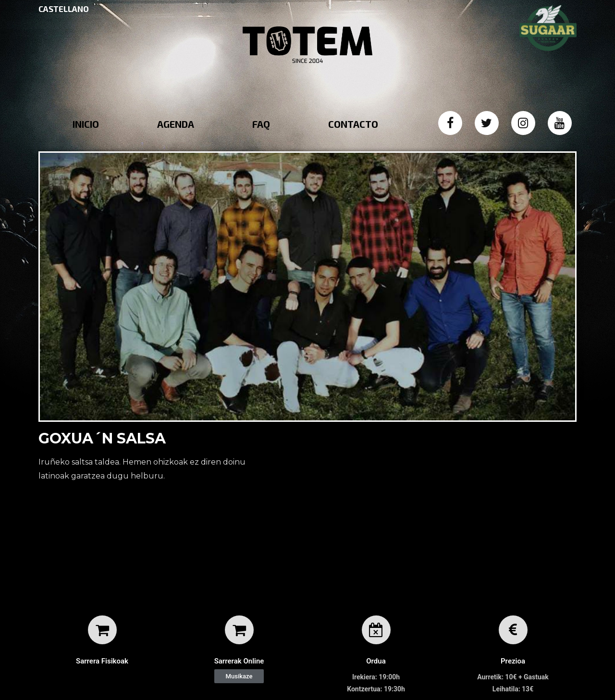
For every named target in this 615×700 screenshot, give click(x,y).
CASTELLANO (64, 9)
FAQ (261, 124)
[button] (239, 676)
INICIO (86, 124)
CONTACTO (353, 124)
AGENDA (176, 124)
